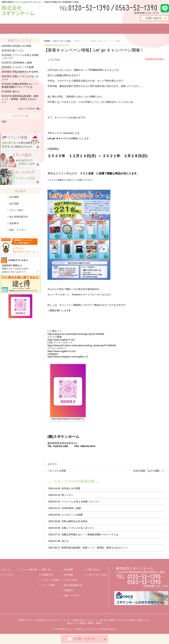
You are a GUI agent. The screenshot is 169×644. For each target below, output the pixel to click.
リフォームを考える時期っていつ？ (80, 502)
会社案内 (161, 29)
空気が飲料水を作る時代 (75, 521)
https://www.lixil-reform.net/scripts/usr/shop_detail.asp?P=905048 (82, 345)
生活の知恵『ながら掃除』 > (149, 471)
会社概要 (14, 197)
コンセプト (9, 575)
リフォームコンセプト (18, 29)
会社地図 (14, 204)
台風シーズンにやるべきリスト (78, 528)
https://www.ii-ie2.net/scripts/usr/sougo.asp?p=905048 (76, 334)
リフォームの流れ (102, 29)
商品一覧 (65, 29)
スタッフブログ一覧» (29, 109)
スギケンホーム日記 (97, 575)
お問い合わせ (93, 569)
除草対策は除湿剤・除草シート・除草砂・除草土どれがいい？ (95, 548)
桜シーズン (67, 495)
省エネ (65, 541)
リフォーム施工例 (43, 29)
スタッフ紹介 (142, 29)
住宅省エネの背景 (71, 488)
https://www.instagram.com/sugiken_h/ (68, 357)
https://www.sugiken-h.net (61, 340)
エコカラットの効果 (72, 515)
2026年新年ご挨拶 (71, 508)
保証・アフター (18, 230)
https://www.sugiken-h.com (62, 351)
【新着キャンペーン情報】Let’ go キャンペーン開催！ (94, 50)
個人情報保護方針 (19, 217)
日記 (4, 122)
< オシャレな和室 (57, 471)
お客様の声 (81, 29)
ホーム (5, 29)
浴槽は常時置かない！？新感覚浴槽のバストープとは (90, 534)
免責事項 (14, 223)
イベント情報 (123, 29)
